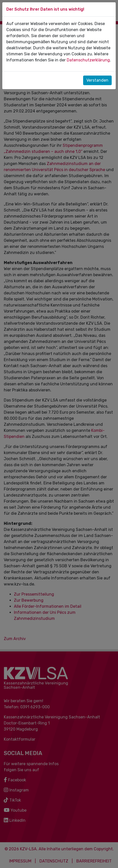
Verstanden (97, 80)
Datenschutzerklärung (88, 60)
